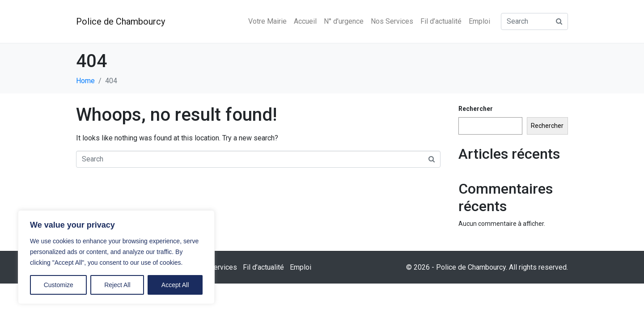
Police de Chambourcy (121, 21)
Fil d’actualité (441, 21)
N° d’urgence (344, 21)
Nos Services (392, 21)
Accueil (305, 21)
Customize (59, 285)
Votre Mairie (267, 21)
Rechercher (476, 109)
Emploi (479, 21)
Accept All (175, 285)
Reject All (117, 285)
